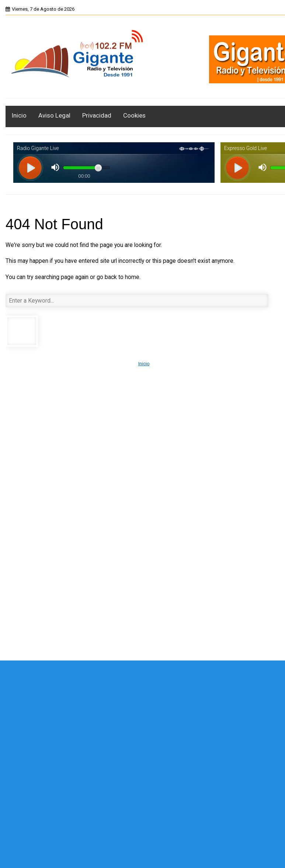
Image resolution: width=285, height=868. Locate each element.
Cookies (134, 115)
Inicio (19, 115)
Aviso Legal (54, 115)
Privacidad (97, 115)
